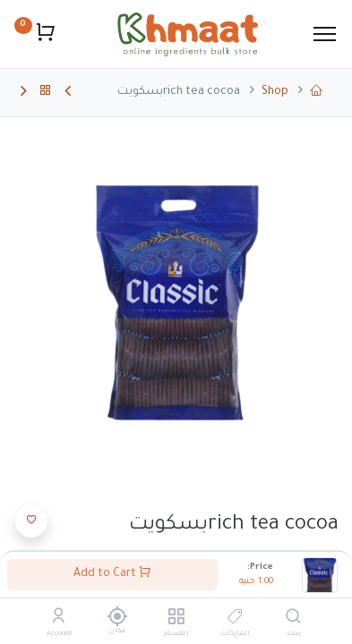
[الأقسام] (176, 620)
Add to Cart (112, 573)
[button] (31, 521)
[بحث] (293, 620)
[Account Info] (59, 620)
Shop (275, 92)
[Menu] (325, 34)
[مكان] (118, 616)
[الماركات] (235, 620)
